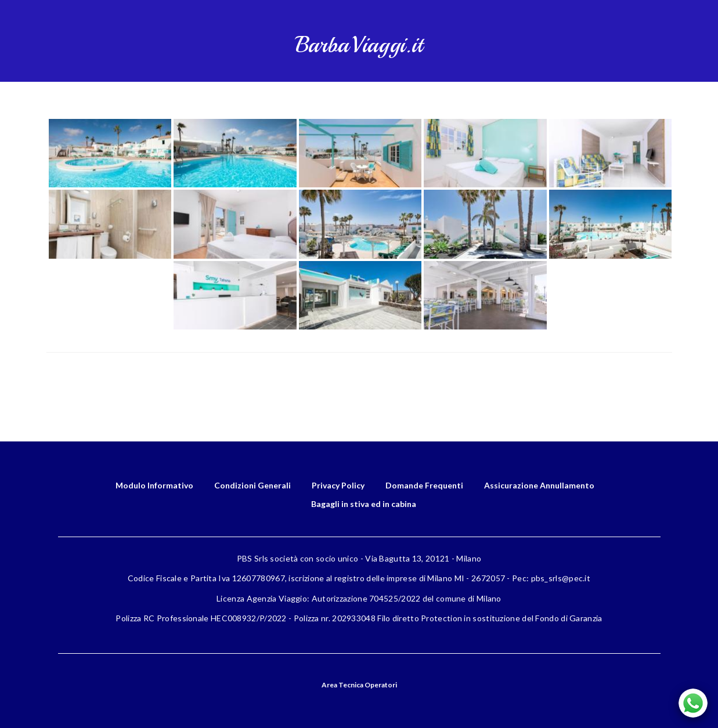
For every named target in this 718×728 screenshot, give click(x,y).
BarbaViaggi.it (359, 45)
